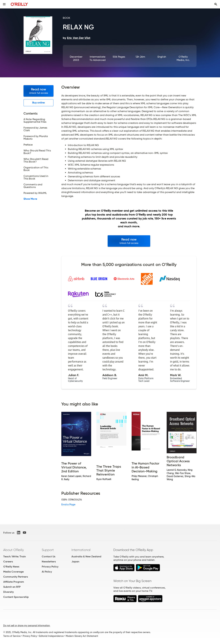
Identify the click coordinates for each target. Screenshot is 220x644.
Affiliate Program (14, 582)
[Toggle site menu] (4, 4)
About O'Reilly (14, 550)
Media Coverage (13, 572)
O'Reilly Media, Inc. (183, 58)
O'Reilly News (11, 567)
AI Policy (47, 572)
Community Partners (16, 577)
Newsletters (49, 562)
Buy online (39, 103)
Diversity (8, 592)
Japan (75, 562)
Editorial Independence (51, 636)
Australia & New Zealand (86, 556)
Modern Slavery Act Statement (82, 636)
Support (48, 550)
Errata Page (68, 504)
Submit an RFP (12, 587)
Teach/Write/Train (15, 556)
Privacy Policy (50, 567)
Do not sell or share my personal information (27, 626)
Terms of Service (12, 636)
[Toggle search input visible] (216, 4)
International (81, 550)
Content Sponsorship (16, 597)
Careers (8, 562)
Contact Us (49, 556)
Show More (30, 199)
